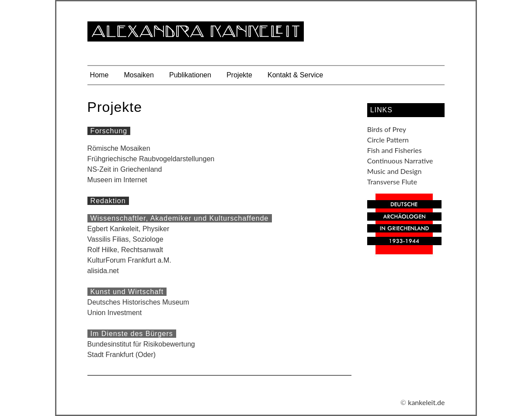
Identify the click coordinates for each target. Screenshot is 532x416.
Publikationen (190, 75)
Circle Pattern (388, 140)
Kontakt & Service (295, 75)
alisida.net (103, 271)
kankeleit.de (426, 402)
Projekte (239, 75)
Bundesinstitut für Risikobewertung (141, 344)
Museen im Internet (117, 180)
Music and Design (395, 171)
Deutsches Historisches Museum (138, 302)
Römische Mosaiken (119, 148)
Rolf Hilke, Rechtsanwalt (125, 250)
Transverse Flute (392, 182)
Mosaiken (139, 75)
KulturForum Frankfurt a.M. (129, 260)
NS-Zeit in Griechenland (125, 169)
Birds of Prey (387, 129)
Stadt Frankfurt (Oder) (122, 355)
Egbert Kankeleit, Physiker (129, 229)
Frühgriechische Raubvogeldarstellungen (151, 159)
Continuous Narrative (400, 161)
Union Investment (115, 313)
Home (99, 75)
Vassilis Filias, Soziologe (125, 239)
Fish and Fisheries (395, 150)
